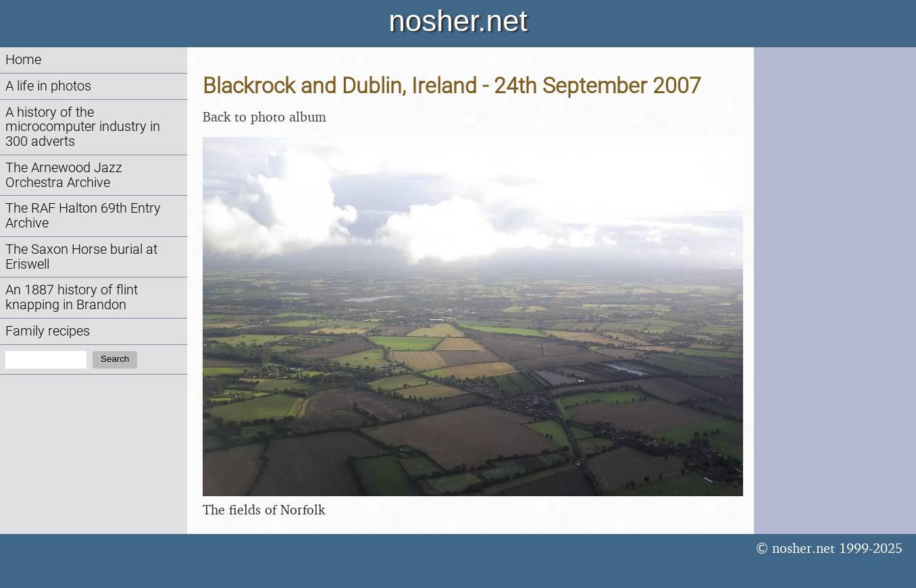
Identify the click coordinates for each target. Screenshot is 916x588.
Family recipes (48, 331)
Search (115, 359)
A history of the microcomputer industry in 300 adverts (83, 127)
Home (23, 60)
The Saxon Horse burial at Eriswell (81, 257)
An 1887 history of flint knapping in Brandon (72, 297)
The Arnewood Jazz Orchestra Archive (64, 175)
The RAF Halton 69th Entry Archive (83, 216)
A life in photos (48, 86)
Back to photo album (264, 116)
